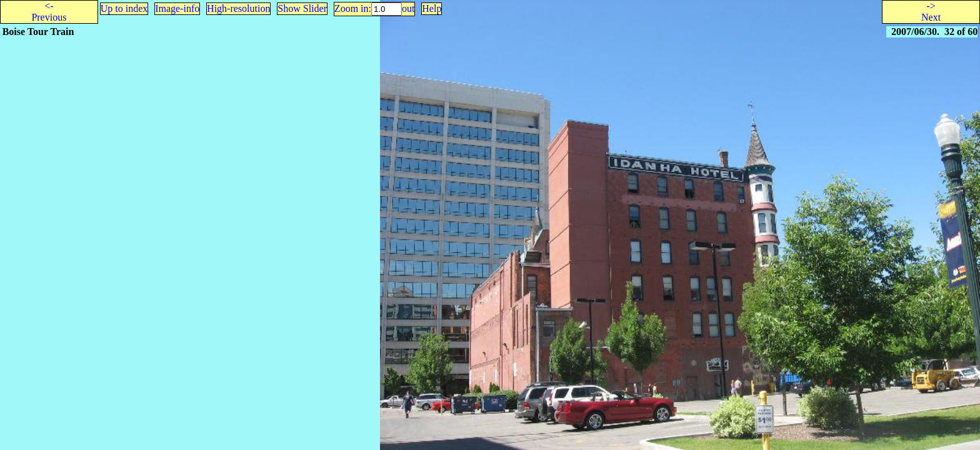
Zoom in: (353, 8)
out (408, 8)
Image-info (177, 8)
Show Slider (302, 8)
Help (432, 8)
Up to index (124, 8)
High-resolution (238, 8)
